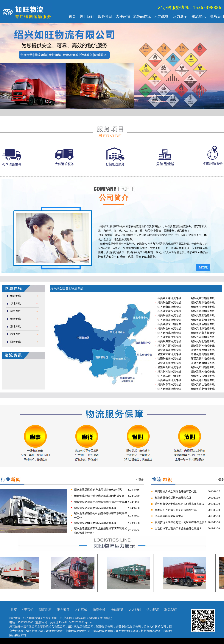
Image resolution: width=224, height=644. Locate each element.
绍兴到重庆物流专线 (203, 298)
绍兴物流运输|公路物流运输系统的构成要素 (99, 496)
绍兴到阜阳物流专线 (169, 385)
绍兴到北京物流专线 (203, 329)
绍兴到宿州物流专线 (169, 380)
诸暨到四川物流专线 (203, 359)
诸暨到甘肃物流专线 (169, 354)
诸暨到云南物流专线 (169, 359)
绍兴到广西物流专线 (169, 346)
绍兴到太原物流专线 (169, 337)
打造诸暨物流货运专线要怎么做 (173, 498)
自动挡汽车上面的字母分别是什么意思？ (178, 529)
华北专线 (15, 304)
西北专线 (15, 334)
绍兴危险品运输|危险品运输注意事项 (95, 508)
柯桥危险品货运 (151, 631)
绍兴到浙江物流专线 (169, 307)
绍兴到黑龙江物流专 (169, 324)
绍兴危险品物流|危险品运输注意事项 (95, 523)
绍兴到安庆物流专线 (203, 376)
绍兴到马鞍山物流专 (169, 376)
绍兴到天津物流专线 (169, 298)
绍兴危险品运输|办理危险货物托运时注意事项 (101, 502)
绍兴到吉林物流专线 (169, 329)
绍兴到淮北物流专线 (203, 389)
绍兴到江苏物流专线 (203, 320)
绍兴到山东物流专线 (169, 320)
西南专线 (15, 342)
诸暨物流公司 (105, 627)
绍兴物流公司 (57, 627)
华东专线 (15, 296)
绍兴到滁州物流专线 (169, 389)
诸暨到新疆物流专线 (169, 350)
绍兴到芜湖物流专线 (169, 372)
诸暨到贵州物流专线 (169, 363)
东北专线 (15, 326)
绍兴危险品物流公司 (81, 627)
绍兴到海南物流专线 (169, 341)
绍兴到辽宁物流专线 (203, 303)
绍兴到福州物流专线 (169, 315)
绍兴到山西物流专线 (169, 303)
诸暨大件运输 (54, 631)
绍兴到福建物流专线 (203, 311)
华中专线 (15, 311)
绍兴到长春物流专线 (203, 324)
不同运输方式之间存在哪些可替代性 (176, 492)
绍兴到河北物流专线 (169, 333)
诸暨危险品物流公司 (128, 627)
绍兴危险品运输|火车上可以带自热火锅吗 (98, 490)
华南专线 (15, 319)
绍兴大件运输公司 (155, 627)
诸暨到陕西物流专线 (203, 350)
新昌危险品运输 (103, 631)
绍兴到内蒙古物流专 (203, 333)
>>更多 (140, 480)
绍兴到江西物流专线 (203, 315)
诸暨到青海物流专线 (203, 354)
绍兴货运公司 (35, 631)
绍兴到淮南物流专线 (203, 372)
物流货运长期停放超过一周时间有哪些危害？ (181, 522)
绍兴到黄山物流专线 (203, 385)
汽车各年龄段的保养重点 (169, 516)
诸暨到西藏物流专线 (203, 363)
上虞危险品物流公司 (78, 631)
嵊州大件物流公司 (127, 631)
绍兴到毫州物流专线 (203, 380)
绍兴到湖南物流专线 (203, 337)
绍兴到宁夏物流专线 (203, 307)
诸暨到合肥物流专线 (169, 367)
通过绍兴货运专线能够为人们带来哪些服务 (180, 504)
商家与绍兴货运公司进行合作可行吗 (176, 510)
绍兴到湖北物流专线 (203, 341)
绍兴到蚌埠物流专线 (203, 367)
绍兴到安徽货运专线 (169, 311)
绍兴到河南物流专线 (203, 346)
